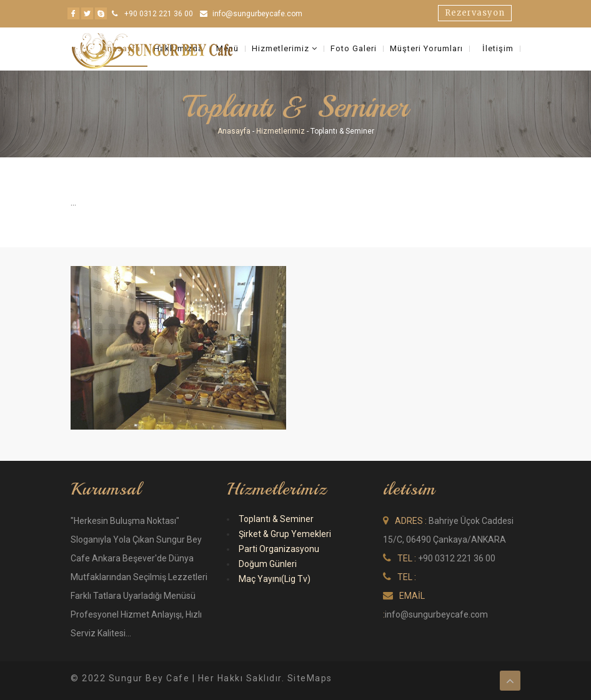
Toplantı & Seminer (276, 519)
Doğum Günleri (268, 564)
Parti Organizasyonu (279, 549)
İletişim (498, 49)
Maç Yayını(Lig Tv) (275, 579)
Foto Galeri (354, 49)
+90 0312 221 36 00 (159, 14)
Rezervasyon (475, 13)
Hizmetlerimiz (285, 49)
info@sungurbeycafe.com (257, 14)
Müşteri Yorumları (426, 49)
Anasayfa (234, 131)
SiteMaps (310, 678)
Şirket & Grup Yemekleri (285, 534)
